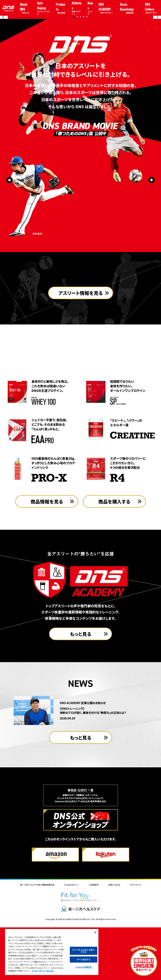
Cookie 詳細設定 (84, 967)
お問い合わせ (114, 943)
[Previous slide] (4, 45)
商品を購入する (114, 560)
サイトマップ (135, 943)
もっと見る (81, 692)
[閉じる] (95, 932)
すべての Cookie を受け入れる (83, 951)
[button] (74, 72)
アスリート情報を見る (81, 369)
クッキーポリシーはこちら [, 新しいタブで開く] (43, 971)
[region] (52, 952)
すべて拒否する (84, 960)
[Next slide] (157, 45)
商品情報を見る (47, 560)
